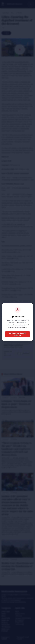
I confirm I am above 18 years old (18, 334)
